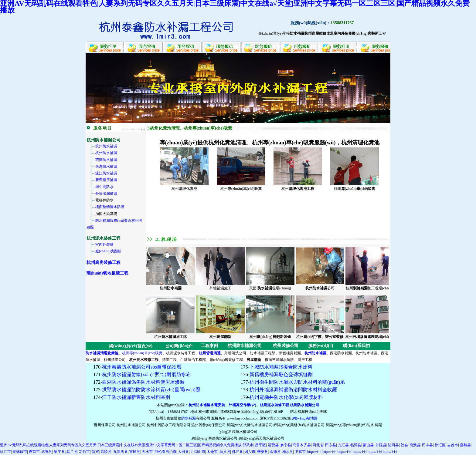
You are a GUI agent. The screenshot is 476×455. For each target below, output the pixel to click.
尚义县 (225, 452)
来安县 (263, 452)
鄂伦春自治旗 (165, 452)
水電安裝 (218, 405)
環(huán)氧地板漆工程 (107, 273)
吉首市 (453, 445)
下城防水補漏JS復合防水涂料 (281, 367)
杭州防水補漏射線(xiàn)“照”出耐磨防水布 (146, 374)
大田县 (183, 452)
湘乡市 (250, 452)
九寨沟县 (121, 452)
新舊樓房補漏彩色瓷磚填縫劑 (281, 374)
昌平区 (260, 445)
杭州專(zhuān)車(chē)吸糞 (142, 353)
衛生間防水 (104, 187)
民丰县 (427, 445)
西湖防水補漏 (106, 160)
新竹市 (84, 452)
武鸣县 (47, 452)
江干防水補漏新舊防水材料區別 (136, 397)
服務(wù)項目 (321, 47)
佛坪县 (237, 452)
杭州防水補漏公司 (245, 47)
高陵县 (106, 452)
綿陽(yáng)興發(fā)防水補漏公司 (299, 425)
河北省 (318, 445)
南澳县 (415, 445)
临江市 (5, 452)
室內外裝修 (104, 244)
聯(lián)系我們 (356, 47)
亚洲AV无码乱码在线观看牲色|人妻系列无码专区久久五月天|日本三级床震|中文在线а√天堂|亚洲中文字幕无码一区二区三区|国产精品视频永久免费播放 (121, 445)
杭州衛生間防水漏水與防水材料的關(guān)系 (297, 382)
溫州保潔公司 (105, 425)
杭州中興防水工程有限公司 (168, 425)
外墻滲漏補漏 (106, 194)
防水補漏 (93, 353)
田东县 (331, 445)
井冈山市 (198, 452)
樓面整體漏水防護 (110, 207)
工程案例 (209, 47)
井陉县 (381, 445)
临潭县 (356, 445)
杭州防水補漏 (106, 146)
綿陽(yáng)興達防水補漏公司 (214, 438)
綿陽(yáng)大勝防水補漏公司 (250, 425)
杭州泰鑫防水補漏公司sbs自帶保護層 (141, 367)
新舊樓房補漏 (106, 180)
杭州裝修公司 (286, 47)
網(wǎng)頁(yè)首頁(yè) (131, 47)
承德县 (275, 452)
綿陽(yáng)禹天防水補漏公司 (262, 438)
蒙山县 (368, 445)
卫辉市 (300, 452)
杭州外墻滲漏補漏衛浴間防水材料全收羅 (293, 390)
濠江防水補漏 (106, 173)
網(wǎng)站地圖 (305, 418)
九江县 (343, 445)
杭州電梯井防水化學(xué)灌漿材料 (286, 397)
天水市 (147, 452)
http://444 (314, 452)
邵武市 (248, 445)
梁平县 (59, 452)
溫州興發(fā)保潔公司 (208, 425)
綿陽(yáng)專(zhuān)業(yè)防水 (350, 425)
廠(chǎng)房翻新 (108, 251)
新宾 (95, 452)
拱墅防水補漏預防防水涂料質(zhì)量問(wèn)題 (151, 390)
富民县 (135, 452)
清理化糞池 (109, 353)
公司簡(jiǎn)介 (179, 47)
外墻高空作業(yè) (242, 405)
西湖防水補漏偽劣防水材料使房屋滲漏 (143, 382)
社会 (404, 445)
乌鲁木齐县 (302, 445)
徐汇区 (440, 445)
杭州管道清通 (210, 353)
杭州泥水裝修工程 (274, 405)
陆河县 (393, 445)
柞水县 (288, 452)
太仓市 (212, 452)
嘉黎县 (465, 445)
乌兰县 (72, 452)
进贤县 (273, 445)
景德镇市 (20, 452)
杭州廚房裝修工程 (104, 263)
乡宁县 (286, 445)
